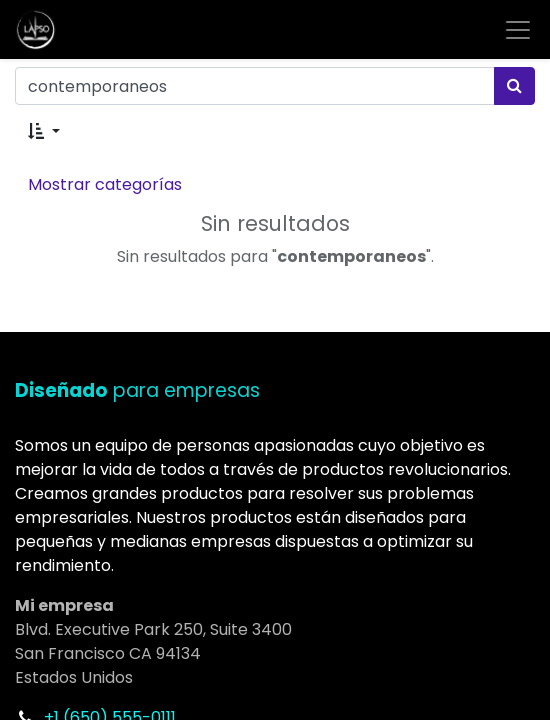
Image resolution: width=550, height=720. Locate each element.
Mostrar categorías (105, 184)
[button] (44, 132)
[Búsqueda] (514, 86)
